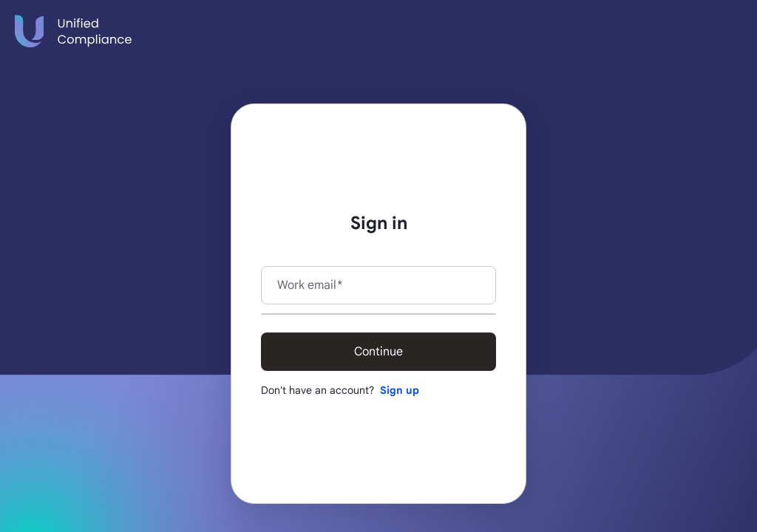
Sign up (400, 390)
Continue (378, 352)
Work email (310, 285)
